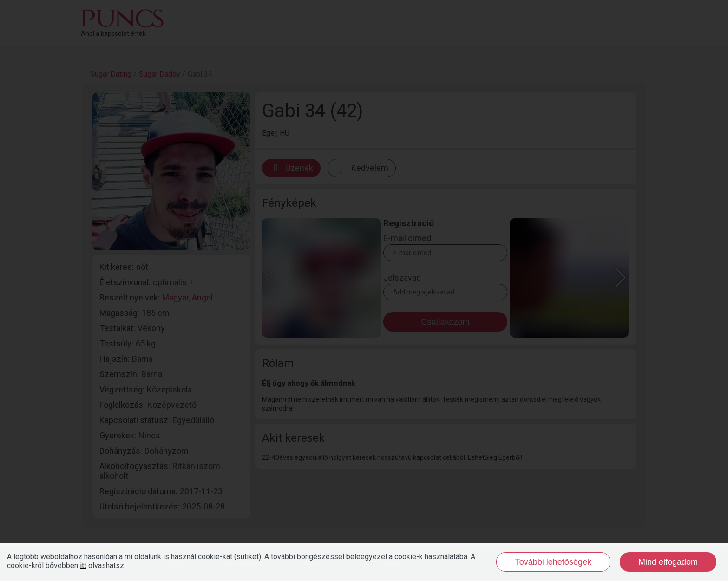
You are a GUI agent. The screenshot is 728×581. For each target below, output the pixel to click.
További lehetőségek (553, 562)
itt (83, 565)
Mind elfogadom (668, 562)
